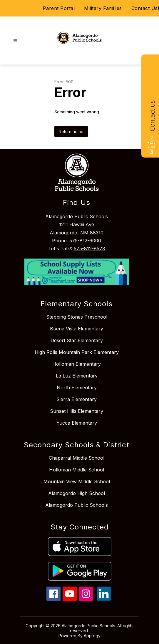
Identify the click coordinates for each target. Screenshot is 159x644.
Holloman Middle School (77, 470)
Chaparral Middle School (77, 458)
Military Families (103, 8)
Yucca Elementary (77, 423)
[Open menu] (15, 41)
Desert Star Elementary (77, 340)
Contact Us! (145, 8)
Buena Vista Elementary (77, 329)
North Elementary (77, 388)
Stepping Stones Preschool (77, 317)
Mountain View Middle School (77, 481)
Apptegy (92, 636)
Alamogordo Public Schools (77, 505)
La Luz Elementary (77, 376)
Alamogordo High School (77, 493)
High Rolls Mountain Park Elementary (77, 352)
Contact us (152, 116)
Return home (71, 131)
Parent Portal (59, 8)
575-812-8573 (89, 249)
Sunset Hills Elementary (77, 411)
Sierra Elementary (77, 399)
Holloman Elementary (77, 364)
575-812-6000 (85, 241)
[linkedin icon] (104, 599)
